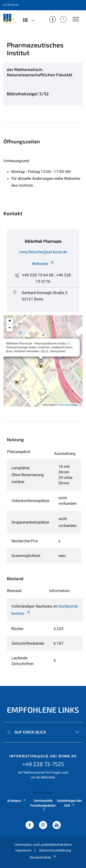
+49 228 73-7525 (43, 764)
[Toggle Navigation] (76, 20)
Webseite (43, 264)
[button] (41, 363)
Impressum (23, 850)
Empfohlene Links (43, 710)
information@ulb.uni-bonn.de (43, 756)
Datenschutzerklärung (55, 850)
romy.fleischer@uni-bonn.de (43, 252)
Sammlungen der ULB (69, 803)
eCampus (17, 801)
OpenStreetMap (70, 405)
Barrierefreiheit (43, 857)
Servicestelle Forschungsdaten (43, 805)
